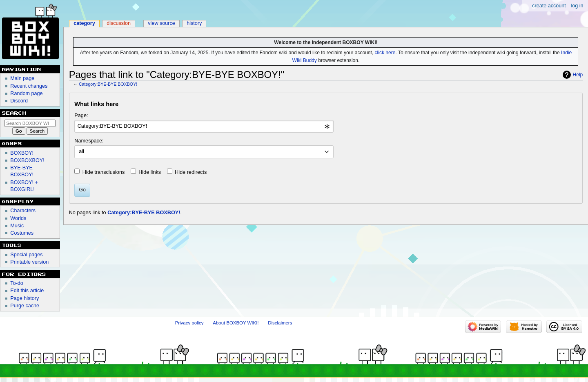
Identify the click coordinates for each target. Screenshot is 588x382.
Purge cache (25, 306)
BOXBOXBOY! (27, 160)
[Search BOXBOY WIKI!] (30, 123)
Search (14, 113)
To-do (17, 283)
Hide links (150, 172)
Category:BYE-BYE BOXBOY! (108, 84)
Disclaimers (280, 323)
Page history (24, 298)
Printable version (29, 262)
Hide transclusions (104, 172)
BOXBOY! (22, 153)
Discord (19, 101)
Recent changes (29, 86)
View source (161, 23)
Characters (23, 211)
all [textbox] (81, 151)
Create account (549, 6)
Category (84, 23)
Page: (81, 115)
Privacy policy (189, 323)
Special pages (26, 255)
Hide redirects (191, 172)
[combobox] (204, 127)
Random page (26, 93)
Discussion (119, 23)
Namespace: (89, 141)
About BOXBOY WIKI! (236, 323)
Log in (577, 6)
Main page (22, 78)
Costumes (22, 233)
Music (17, 226)
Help (578, 75)
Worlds (18, 218)
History (194, 23)
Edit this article (27, 291)
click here (385, 53)
